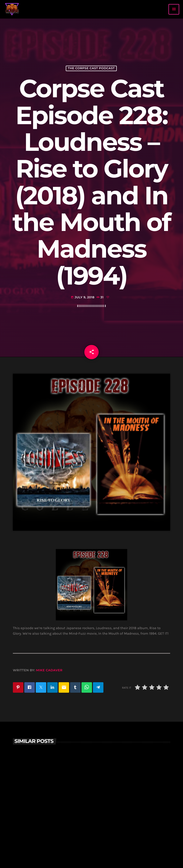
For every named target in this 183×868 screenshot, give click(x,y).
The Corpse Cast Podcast (91, 68)
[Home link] (12, 9)
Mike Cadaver (49, 670)
